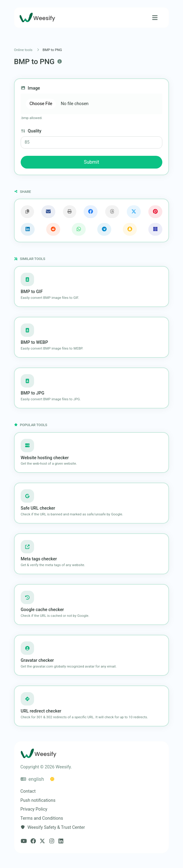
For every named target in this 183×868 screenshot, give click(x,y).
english (32, 779)
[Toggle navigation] (155, 18)
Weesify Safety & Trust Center (53, 827)
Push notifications (38, 800)
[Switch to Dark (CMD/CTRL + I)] (52, 779)
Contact (28, 791)
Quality (31, 131)
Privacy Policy (34, 809)
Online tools (23, 50)
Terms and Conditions (42, 818)
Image (30, 88)
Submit (91, 162)
